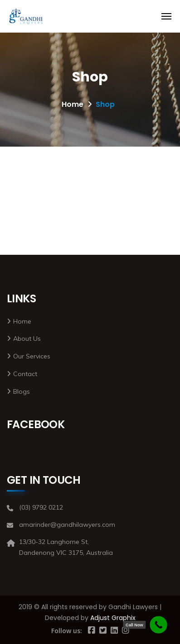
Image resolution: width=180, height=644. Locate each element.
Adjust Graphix (113, 618)
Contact (25, 374)
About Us (27, 339)
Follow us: (67, 631)
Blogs (22, 391)
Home (73, 104)
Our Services (32, 356)
